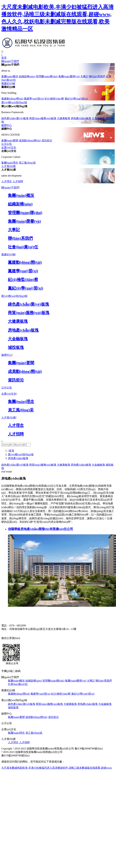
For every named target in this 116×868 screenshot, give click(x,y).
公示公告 (7, 144)
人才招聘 (18, 181)
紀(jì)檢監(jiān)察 (54, 99)
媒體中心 (7, 125)
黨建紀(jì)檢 (8, 83)
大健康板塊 (64, 118)
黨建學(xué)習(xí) (34, 99)
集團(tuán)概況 (10, 76)
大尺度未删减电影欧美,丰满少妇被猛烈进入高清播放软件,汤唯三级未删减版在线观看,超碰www (57, 768)
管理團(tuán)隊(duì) (47, 76)
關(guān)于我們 (10, 61)
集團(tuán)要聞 (10, 140)
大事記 (84, 76)
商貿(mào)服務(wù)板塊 (43, 118)
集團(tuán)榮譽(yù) (69, 76)
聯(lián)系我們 (97, 76)
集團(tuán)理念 (10, 163)
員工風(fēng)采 (27, 163)
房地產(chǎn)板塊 (81, 118)
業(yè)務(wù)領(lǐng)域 (14, 102)
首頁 (4, 58)
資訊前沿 (47, 140)
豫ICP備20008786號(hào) (89, 749)
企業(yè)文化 (9, 147)
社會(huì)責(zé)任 (18, 684)
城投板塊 (13, 707)
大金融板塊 (98, 118)
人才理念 (7, 181)
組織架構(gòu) (27, 76)
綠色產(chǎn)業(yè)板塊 (15, 118)
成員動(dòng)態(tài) (30, 140)
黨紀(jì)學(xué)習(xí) (76, 99)
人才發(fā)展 (8, 166)
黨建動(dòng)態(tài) (12, 99)
